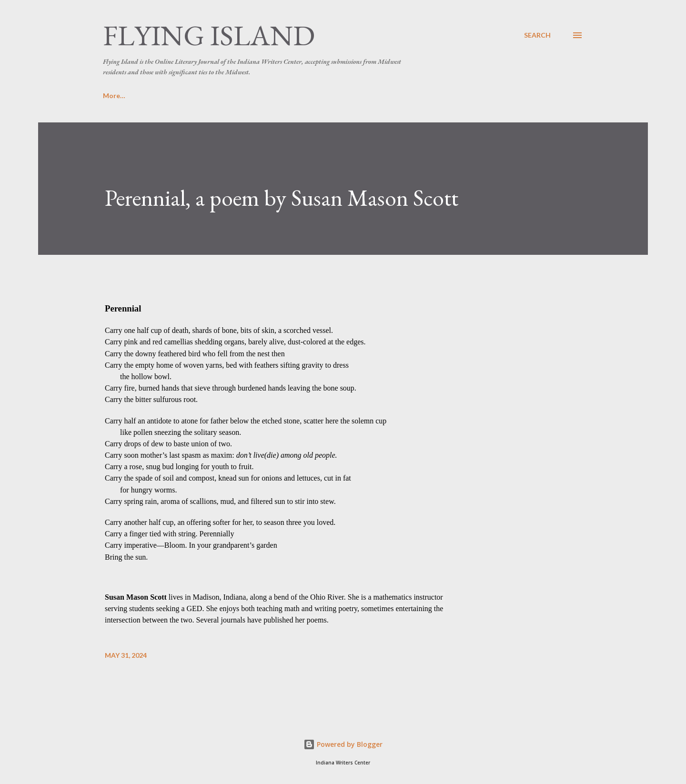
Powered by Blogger (343, 744)
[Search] (537, 35)
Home (112, 95)
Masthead (232, 95)
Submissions (169, 95)
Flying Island (209, 35)
